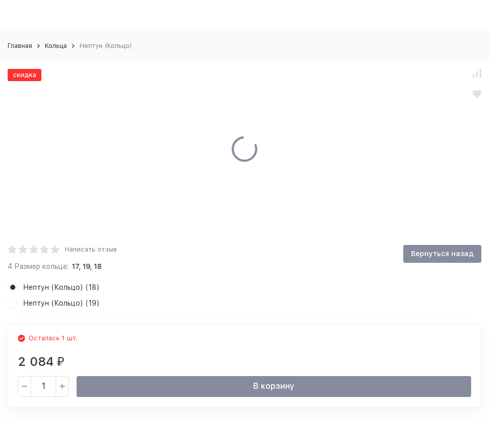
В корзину (274, 386)
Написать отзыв (91, 249)
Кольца (56, 46)
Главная (20, 46)
